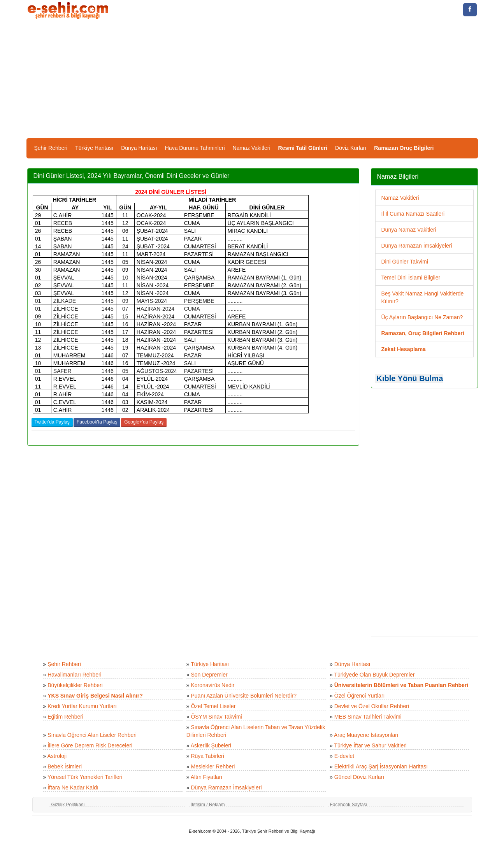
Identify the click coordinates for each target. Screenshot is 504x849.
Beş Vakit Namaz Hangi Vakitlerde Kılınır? (423, 297)
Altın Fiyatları (207, 777)
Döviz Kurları (351, 148)
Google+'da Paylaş (144, 422)
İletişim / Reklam (208, 805)
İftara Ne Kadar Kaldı (73, 787)
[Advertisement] (252, 80)
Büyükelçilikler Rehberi (75, 685)
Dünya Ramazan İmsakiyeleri (417, 246)
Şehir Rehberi (51, 148)
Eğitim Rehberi (65, 717)
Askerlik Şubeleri (211, 745)
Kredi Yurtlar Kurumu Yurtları (82, 706)
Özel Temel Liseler (213, 706)
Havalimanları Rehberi (75, 675)
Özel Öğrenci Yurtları (360, 696)
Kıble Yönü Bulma (410, 378)
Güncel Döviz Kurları (359, 777)
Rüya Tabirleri (207, 756)
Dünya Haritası (139, 148)
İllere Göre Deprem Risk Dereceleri (90, 745)
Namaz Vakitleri (252, 148)
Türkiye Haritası (94, 148)
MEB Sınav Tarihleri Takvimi (368, 717)
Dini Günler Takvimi (405, 262)
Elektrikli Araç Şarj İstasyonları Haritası (381, 766)
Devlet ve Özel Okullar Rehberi (372, 706)
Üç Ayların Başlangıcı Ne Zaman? (422, 317)
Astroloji (57, 756)
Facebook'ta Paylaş (97, 422)
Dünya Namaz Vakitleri (409, 230)
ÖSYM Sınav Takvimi (216, 717)
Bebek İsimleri (65, 766)
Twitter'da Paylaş (52, 422)
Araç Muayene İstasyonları (366, 735)
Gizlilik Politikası (68, 805)
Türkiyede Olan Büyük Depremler (375, 675)
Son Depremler (209, 675)
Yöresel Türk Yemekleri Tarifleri (85, 777)
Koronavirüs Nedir (212, 685)
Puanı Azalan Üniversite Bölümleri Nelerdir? (244, 696)
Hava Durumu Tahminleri (195, 148)
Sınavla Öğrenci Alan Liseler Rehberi (92, 735)
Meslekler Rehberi (213, 766)
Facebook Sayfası (349, 805)
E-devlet (344, 756)
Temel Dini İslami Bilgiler (411, 278)
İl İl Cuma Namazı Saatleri (413, 214)
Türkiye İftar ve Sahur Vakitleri (371, 745)
